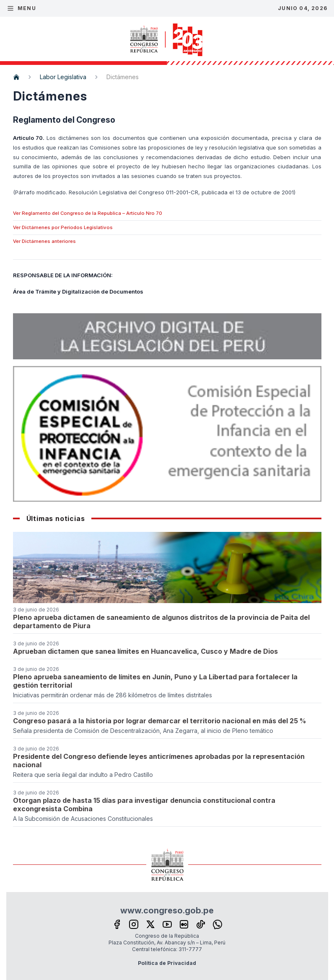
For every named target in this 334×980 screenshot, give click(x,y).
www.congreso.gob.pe (167, 910)
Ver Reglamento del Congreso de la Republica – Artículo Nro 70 (88, 213)
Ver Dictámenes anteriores (44, 241)
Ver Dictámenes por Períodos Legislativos (63, 227)
